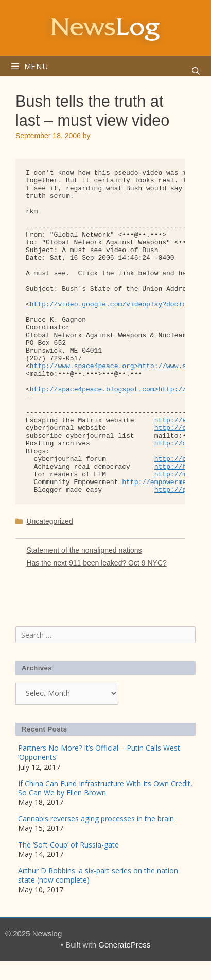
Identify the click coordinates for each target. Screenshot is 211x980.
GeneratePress (124, 945)
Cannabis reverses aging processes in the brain (96, 818)
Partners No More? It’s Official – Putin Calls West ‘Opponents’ (99, 752)
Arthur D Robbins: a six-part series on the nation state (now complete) (98, 875)
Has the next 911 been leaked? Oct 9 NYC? (96, 563)
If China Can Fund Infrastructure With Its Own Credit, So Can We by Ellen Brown (105, 788)
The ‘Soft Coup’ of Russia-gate (68, 845)
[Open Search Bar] (196, 71)
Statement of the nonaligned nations (84, 550)
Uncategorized (49, 521)
